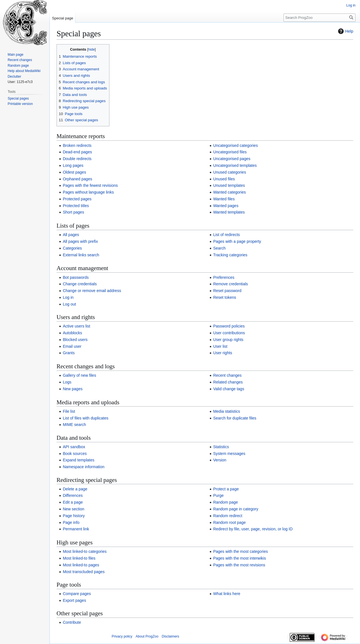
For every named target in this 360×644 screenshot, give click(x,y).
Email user (72, 346)
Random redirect (228, 516)
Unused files (224, 179)
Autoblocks (72, 333)
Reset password (227, 291)
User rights (223, 353)
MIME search (74, 425)
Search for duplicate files (235, 418)
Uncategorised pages (232, 159)
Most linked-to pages (81, 565)
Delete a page (75, 489)
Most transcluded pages (84, 572)
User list (220, 346)
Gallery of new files (79, 375)
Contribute (72, 622)
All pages (71, 235)
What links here (227, 594)
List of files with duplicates (85, 418)
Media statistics (227, 411)
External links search (81, 255)
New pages (73, 389)
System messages (229, 454)
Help (345, 31)
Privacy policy (122, 636)
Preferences (224, 277)
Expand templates (78, 460)
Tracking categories (230, 255)
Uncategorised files (230, 152)
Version (220, 460)
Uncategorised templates (235, 165)
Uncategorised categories (236, 145)
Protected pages (77, 199)
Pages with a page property (237, 241)
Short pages (73, 212)
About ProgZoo (147, 636)
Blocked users (75, 340)
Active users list (76, 326)
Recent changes (227, 375)
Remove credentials (231, 284)
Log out (69, 304)
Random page (226, 502)
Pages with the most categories (241, 551)
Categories (72, 248)
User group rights (228, 340)
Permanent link (76, 529)
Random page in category (236, 509)
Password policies (229, 326)
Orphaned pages (77, 179)
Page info (71, 522)
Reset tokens (225, 297)
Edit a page (73, 502)
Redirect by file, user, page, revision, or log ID (253, 529)
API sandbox (74, 447)
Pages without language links (88, 192)
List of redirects (227, 235)
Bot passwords (76, 277)
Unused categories (230, 172)
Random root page (229, 522)
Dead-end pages (77, 152)
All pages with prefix (80, 241)
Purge (218, 495)
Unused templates (229, 185)
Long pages (73, 165)
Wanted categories (229, 192)
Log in (68, 297)
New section (73, 509)
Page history (74, 516)
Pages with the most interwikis (240, 558)
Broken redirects (77, 145)
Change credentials (80, 284)
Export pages (74, 600)
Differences (73, 495)
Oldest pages (74, 172)
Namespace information (84, 467)
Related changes (228, 382)
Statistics (221, 447)
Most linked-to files (79, 558)
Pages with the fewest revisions (90, 185)
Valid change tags (229, 389)
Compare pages (77, 594)
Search (219, 248)
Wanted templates (229, 212)
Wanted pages (226, 206)
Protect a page (226, 489)
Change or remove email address (92, 291)
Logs (67, 382)
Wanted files (224, 199)
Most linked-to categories (85, 551)
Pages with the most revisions (239, 565)
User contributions (229, 333)
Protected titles (76, 206)
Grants (69, 353)
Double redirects (77, 159)
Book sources (75, 454)
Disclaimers (170, 636)
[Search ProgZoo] (319, 18)
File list (69, 411)
